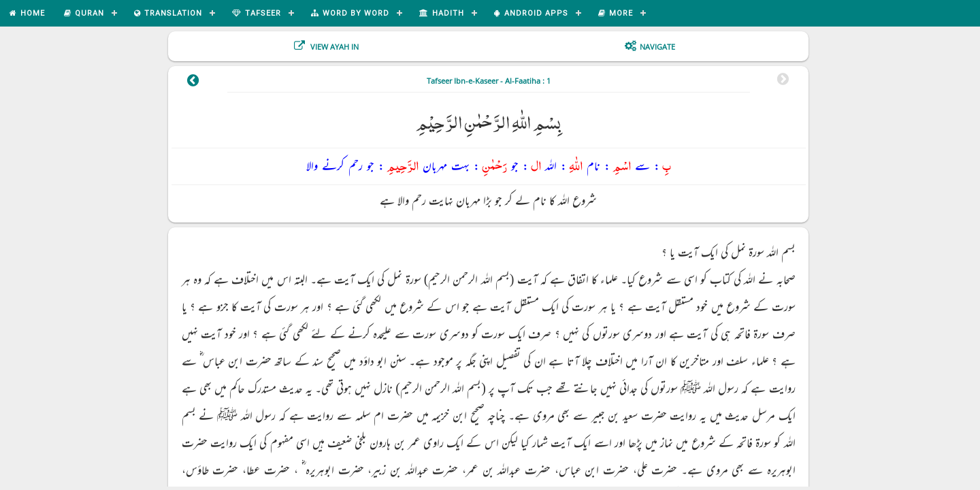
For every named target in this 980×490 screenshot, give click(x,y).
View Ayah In (333, 47)
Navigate (657, 47)
